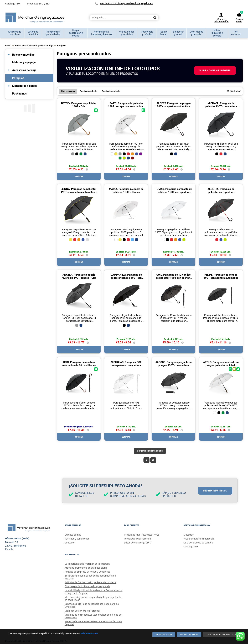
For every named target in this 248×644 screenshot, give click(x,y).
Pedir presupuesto (215, 491)
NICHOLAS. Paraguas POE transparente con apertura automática (126, 365)
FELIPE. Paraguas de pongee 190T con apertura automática (221, 276)
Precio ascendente (88, 91)
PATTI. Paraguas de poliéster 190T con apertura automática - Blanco (126, 106)
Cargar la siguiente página (150, 451)
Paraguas (18, 78)
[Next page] (146, 460)
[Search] (155, 18)
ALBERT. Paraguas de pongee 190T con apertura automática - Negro (174, 106)
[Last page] (153, 460)
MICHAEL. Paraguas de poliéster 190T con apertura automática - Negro (221, 106)
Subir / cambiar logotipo (215, 70)
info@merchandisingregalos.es (136, 3)
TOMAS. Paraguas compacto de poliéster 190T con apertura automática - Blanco (174, 192)
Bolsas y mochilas (23, 55)
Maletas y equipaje (24, 62)
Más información (89, 633)
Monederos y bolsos (25, 86)
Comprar (79, 176)
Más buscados (68, 91)
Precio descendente (111, 91)
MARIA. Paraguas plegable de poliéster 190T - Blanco (126, 191)
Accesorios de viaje (24, 70)
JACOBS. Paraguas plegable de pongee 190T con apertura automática (174, 365)
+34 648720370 (109, 3)
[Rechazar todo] (189, 635)
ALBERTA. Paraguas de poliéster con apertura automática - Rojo (221, 192)
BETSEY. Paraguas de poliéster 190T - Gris (79, 105)
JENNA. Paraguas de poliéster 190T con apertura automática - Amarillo (79, 192)
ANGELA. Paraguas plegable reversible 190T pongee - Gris (79, 276)
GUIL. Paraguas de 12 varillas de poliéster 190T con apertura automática (174, 278)
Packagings (19, 94)
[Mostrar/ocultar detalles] (222, 635)
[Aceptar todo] (164, 635)
